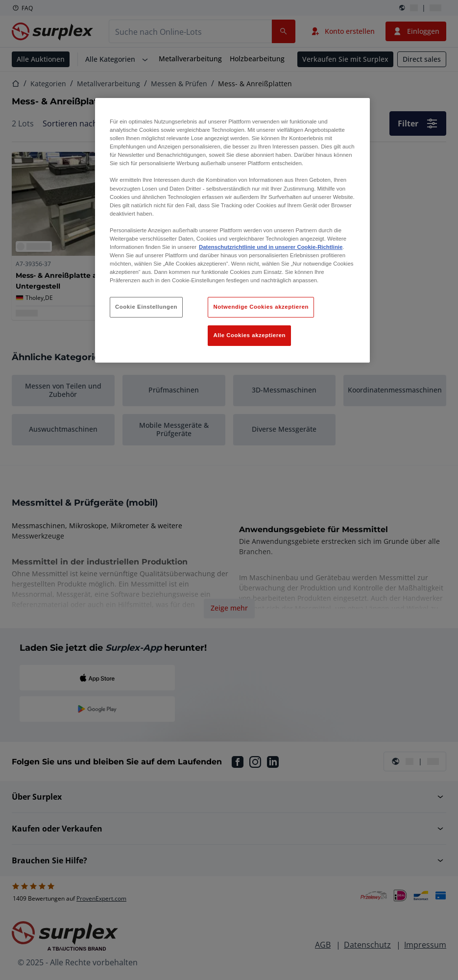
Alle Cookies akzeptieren (249, 335)
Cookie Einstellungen (146, 307)
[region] (232, 230)
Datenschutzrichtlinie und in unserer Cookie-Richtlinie (271, 247)
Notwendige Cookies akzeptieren (261, 307)
